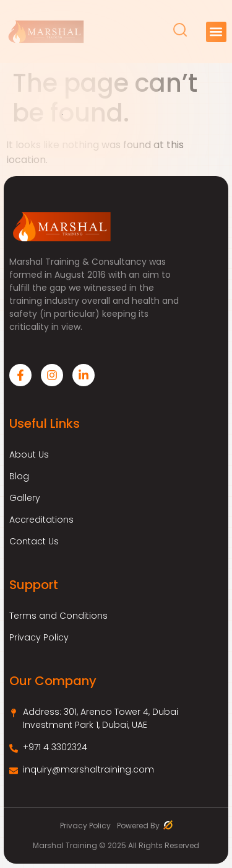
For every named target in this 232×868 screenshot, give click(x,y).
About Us (29, 454)
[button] (216, 32)
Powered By (145, 826)
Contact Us (34, 541)
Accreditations (41, 520)
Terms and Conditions (58, 616)
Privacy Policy (39, 637)
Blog (19, 476)
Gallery (25, 498)
